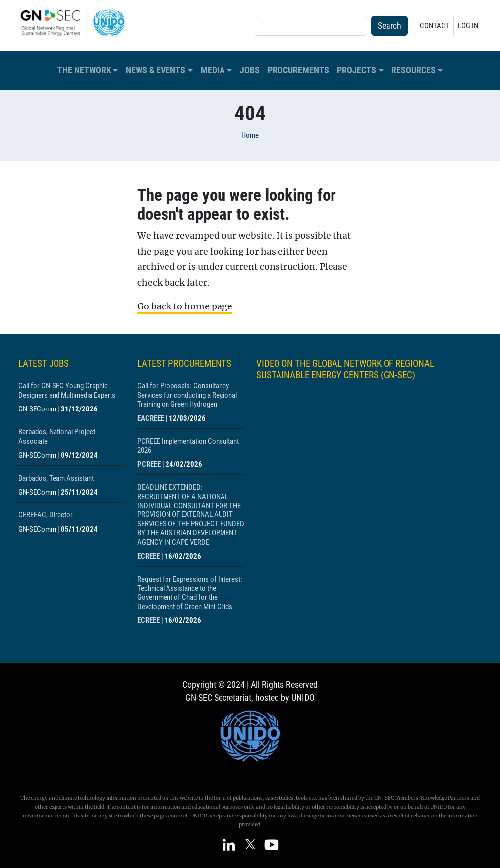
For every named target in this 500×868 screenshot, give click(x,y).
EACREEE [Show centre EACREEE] (151, 418)
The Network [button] (84, 70)
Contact (435, 26)
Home (250, 135)
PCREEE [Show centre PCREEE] (149, 464)
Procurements (298, 70)
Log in (468, 26)
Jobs (250, 70)
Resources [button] (414, 70)
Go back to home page (185, 306)
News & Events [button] (156, 70)
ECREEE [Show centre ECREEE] (148, 556)
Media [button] (213, 70)
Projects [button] (357, 70)
